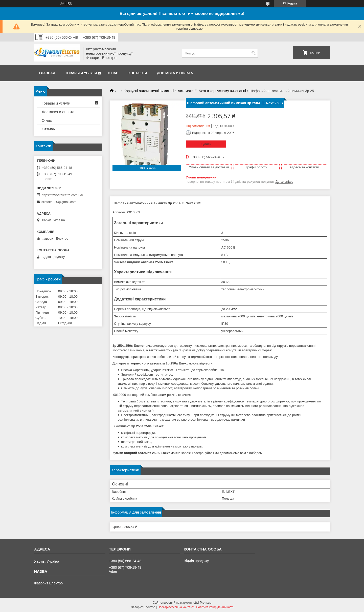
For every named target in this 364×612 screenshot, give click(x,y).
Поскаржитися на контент (175, 607)
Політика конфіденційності (215, 607)
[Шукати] (253, 53)
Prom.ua (206, 603)
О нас (113, 73)
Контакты (138, 73)
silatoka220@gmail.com (59, 202)
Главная (47, 73)
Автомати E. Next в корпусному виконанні (212, 91)
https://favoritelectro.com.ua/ (62, 195)
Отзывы (49, 129)
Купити (206, 144)
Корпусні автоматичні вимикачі (149, 91)
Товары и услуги (81, 73)
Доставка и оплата (175, 73)
